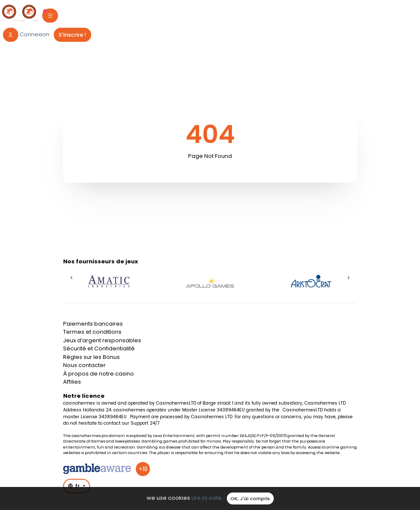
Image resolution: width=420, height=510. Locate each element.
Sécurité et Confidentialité (99, 348)
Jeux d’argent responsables (102, 340)
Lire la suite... (209, 498)
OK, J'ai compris (250, 498)
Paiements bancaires (93, 324)
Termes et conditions (92, 332)
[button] (72, 277)
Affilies (72, 382)
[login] (26, 35)
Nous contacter (84, 365)
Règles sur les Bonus (91, 357)
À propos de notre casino (98, 374)
